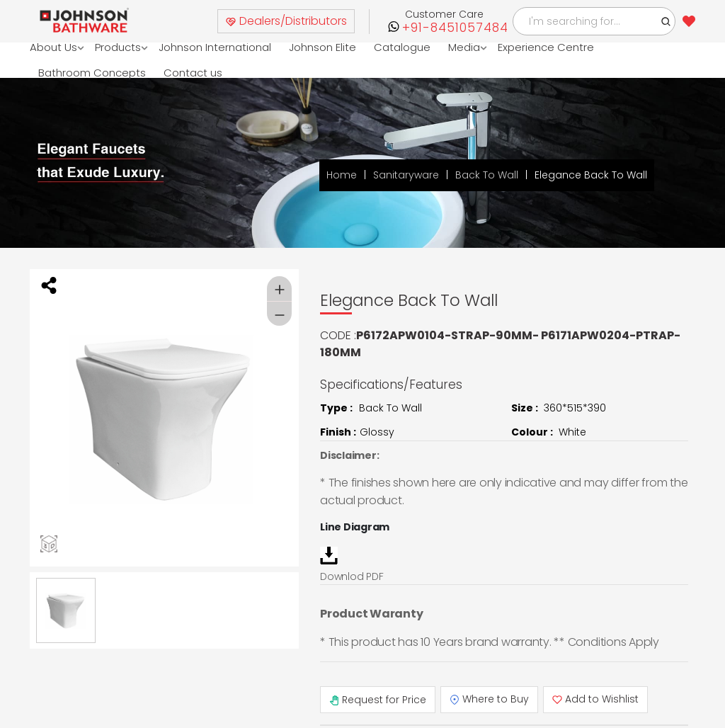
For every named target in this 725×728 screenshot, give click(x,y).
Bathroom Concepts (92, 73)
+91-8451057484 (455, 28)
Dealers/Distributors (286, 21)
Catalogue (402, 47)
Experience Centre (546, 47)
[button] (666, 21)
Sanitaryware (406, 176)
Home (342, 176)
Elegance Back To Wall (591, 176)
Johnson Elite (322, 47)
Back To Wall (487, 176)
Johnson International (215, 47)
